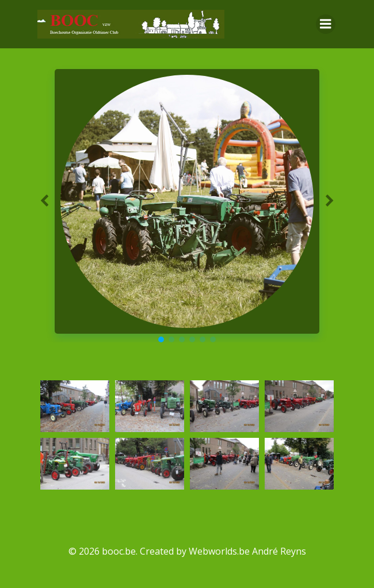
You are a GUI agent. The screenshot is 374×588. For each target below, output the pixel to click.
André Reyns (279, 551)
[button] (161, 339)
